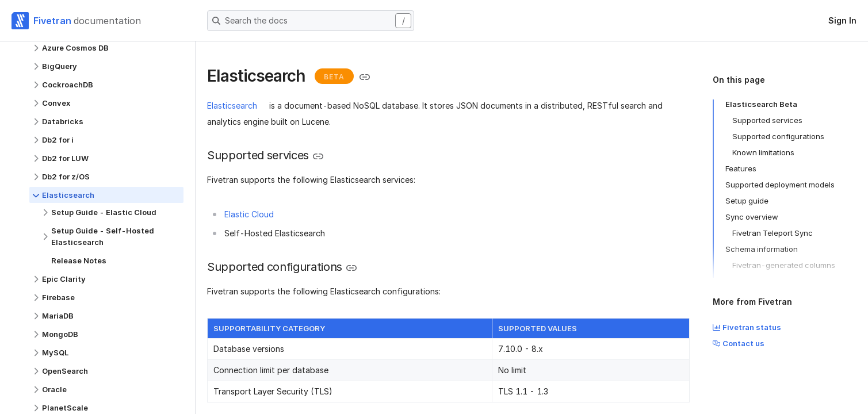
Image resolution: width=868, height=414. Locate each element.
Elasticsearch (232, 106)
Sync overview (752, 217)
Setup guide (747, 201)
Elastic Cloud (249, 214)
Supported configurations (778, 136)
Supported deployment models (780, 185)
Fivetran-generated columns (784, 265)
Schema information (762, 249)
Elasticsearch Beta (761, 104)
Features (741, 168)
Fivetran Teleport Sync (773, 233)
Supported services (767, 120)
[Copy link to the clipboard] (365, 77)
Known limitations (763, 152)
